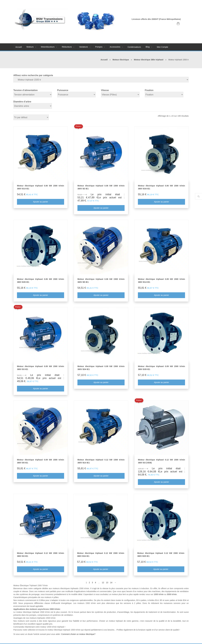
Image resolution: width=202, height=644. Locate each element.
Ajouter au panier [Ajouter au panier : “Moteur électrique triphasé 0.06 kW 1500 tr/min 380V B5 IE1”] (101, 295)
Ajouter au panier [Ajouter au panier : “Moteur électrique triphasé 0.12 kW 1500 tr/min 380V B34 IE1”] (101, 569)
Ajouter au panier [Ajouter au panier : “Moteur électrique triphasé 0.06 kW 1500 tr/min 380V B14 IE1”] (40, 202)
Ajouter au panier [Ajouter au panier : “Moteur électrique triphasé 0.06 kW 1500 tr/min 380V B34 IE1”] (162, 202)
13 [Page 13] (107, 583)
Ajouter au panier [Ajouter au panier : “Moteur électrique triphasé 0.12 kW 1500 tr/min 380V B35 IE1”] (161, 569)
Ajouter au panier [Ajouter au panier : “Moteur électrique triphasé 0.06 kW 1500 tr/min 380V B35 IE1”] (40, 295)
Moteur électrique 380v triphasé (149, 60)
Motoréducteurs (48, 47)
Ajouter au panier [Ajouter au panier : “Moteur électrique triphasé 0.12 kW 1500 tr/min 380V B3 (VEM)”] (162, 482)
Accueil (19, 47)
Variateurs (84, 47)
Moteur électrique (121, 60)
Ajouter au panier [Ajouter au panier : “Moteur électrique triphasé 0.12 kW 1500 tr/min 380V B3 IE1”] (40, 569)
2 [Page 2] (89, 583)
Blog (148, 47)
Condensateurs (134, 47)
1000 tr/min (159, 594)
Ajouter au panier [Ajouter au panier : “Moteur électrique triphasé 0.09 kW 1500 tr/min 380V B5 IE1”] (40, 476)
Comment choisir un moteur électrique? (78, 634)
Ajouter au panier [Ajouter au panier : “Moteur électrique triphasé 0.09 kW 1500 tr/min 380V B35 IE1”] (162, 382)
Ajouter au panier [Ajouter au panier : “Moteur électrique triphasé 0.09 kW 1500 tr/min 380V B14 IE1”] (162, 295)
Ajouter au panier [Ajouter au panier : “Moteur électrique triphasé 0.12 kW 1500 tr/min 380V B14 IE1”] (101, 476)
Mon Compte (162, 47)
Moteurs (30, 47)
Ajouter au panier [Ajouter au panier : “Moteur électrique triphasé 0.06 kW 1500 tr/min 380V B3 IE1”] (101, 208)
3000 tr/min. (172, 594)
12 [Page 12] (103, 583)
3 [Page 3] (92, 583)
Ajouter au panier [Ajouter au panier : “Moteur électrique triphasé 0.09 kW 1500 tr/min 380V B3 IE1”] (40, 389)
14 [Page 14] (111, 583)
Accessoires (115, 47)
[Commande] (31, 117)
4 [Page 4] (96, 583)
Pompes (99, 47)
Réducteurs (67, 47)
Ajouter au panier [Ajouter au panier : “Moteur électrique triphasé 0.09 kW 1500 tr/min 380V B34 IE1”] (101, 382)
